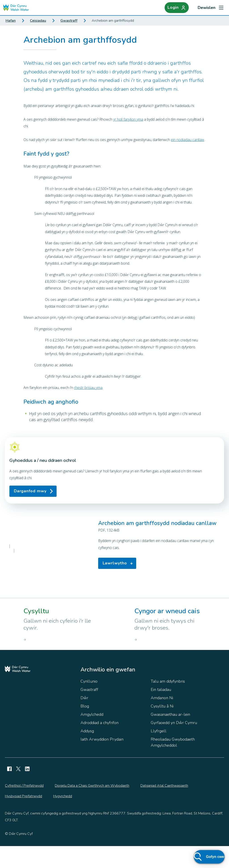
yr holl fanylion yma (128, 119)
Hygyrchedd (63, 818)
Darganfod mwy (30, 491)
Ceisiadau (38, 21)
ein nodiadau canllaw (188, 140)
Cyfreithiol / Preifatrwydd (24, 808)
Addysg (87, 753)
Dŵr (84, 720)
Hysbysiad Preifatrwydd (23, 818)
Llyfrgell (159, 753)
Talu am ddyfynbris (168, 703)
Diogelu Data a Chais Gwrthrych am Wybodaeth (92, 808)
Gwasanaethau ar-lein (170, 736)
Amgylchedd (92, 736)
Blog (85, 728)
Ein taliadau (161, 712)
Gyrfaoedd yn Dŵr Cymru (174, 745)
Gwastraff (69, 21)
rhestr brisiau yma (88, 388)
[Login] (177, 8)
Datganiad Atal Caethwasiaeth (164, 808)
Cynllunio (89, 703)
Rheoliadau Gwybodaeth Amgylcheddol (173, 764)
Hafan (11, 21)
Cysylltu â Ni (162, 728)
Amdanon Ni (162, 720)
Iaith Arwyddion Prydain (102, 761)
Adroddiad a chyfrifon (100, 745)
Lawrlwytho (119, 574)
